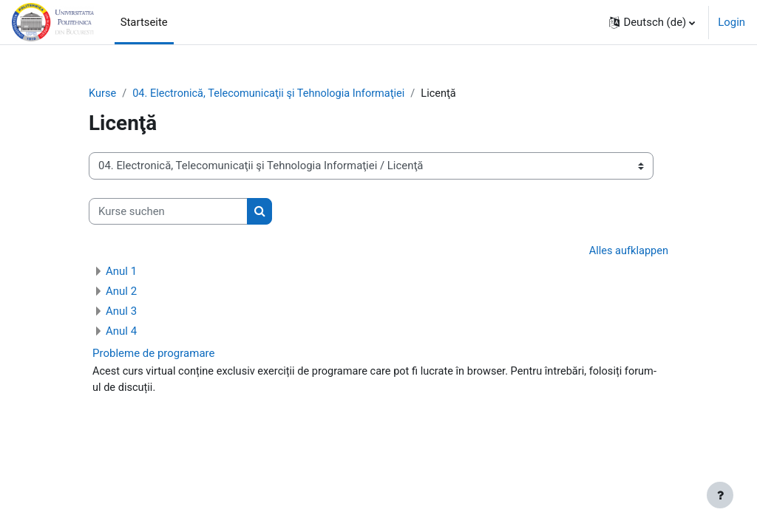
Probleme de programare (153, 354)
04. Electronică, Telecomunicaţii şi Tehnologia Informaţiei (272, 94)
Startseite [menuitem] (144, 22)
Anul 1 (121, 272)
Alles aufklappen (628, 252)
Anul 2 (121, 292)
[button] (652, 22)
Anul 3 (121, 312)
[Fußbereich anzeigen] (720, 495)
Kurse (103, 94)
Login (731, 22)
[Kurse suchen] (168, 211)
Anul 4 (121, 332)
